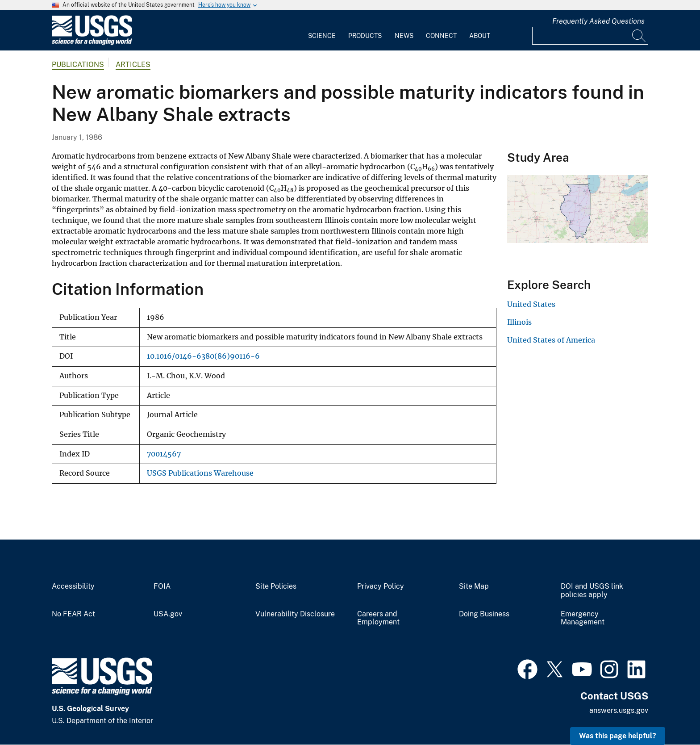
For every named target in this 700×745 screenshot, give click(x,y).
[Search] (639, 36)
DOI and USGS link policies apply (592, 591)
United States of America (551, 340)
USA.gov (168, 614)
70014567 (164, 454)
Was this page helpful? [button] (618, 736)
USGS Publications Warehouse (200, 473)
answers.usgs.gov (619, 710)
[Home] (92, 43)
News (404, 36)
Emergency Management (583, 618)
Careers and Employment (378, 618)
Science (322, 36)
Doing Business (484, 614)
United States (531, 304)
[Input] (590, 36)
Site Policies (276, 586)
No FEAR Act (73, 614)
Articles (133, 65)
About (480, 36)
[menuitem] (322, 30)
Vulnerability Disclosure (295, 614)
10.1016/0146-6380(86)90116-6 (203, 356)
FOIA (162, 586)
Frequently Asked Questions (598, 21)
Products (365, 36)
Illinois (519, 322)
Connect (441, 36)
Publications (78, 65)
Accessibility (73, 586)
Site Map (474, 586)
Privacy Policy (381, 586)
